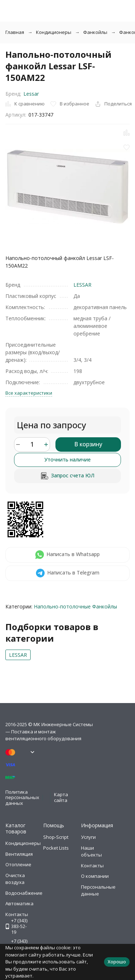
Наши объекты (91, 851)
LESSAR (82, 285)
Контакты (92, 866)
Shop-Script (56, 837)
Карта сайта (61, 797)
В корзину (88, 444)
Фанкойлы (95, 32)
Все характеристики (29, 393)
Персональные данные (98, 890)
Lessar (31, 94)
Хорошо (117, 962)
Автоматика (19, 903)
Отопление (18, 864)
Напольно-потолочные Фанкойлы (75, 606)
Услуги (88, 837)
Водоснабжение (24, 893)
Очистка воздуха (15, 879)
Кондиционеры (54, 32)
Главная (15, 32)
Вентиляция (19, 854)
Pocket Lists (56, 848)
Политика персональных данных (22, 797)
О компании (95, 876)
